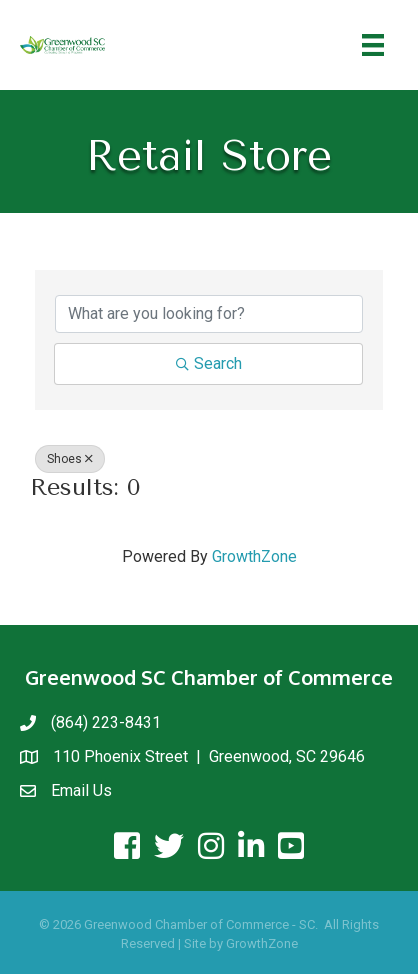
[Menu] (373, 45)
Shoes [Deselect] (70, 459)
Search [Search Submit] (209, 363)
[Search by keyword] (209, 314)
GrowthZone (254, 556)
